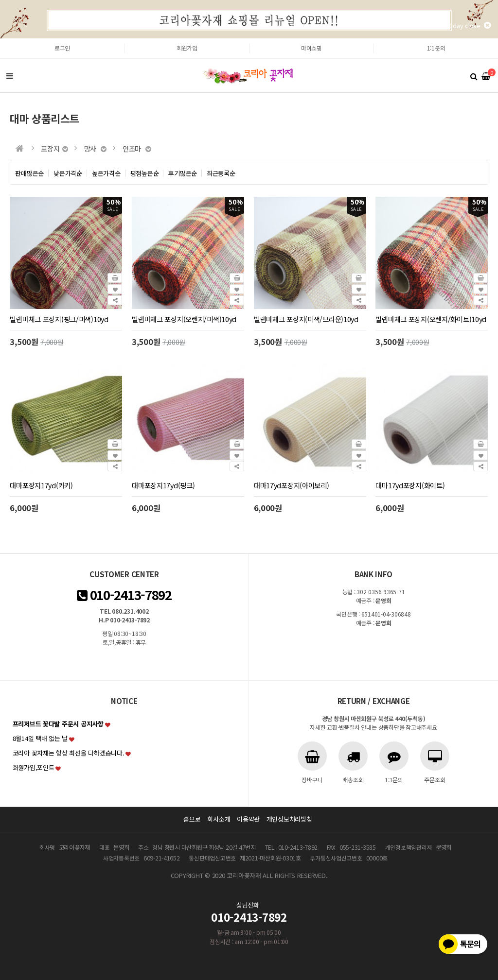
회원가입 (187, 48)
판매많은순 (29, 173)
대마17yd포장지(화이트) (410, 485)
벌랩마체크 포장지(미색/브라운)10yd (306, 319)
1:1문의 (436, 48)
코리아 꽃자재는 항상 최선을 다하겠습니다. (69, 753)
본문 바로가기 (0, 39)
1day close (470, 26)
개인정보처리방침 (289, 819)
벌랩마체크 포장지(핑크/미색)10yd (59, 319)
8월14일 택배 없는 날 (40, 738)
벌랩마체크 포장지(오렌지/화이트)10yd (431, 319)
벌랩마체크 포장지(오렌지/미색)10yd (184, 319)
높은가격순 (106, 173)
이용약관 (248, 819)
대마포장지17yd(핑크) (163, 485)
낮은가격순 (68, 173)
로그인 (62, 48)
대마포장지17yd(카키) (41, 485)
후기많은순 (183, 173)
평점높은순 (145, 173)
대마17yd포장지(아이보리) (292, 485)
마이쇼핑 (311, 48)
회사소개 (219, 819)
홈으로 (192, 819)
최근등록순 (221, 173)
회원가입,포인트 (34, 767)
